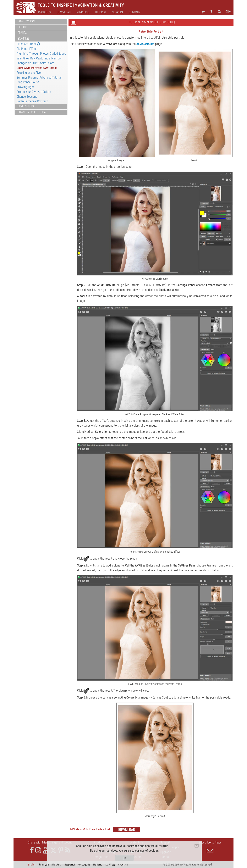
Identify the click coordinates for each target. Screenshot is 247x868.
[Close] (197, 846)
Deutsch (57, 864)
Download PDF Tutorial (32, 112)
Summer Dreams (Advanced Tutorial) (39, 77)
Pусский (123, 864)
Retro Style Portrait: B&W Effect (37, 68)
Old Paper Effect (27, 49)
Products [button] (45, 12)
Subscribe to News (210, 847)
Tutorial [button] (101, 12)
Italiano (98, 864)
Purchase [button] (83, 12)
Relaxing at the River (29, 73)
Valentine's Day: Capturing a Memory (39, 58)
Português (84, 864)
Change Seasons (27, 97)
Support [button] (118, 12)
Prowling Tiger (25, 87)
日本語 (110, 864)
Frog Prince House (28, 82)
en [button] (228, 12)
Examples (23, 39)
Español (70, 864)
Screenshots (26, 106)
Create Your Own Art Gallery (34, 92)
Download (64, 12)
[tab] (41, 22)
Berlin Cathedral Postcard (32, 101)
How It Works (26, 21)
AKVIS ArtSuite (145, 44)
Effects (23, 27)
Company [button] (135, 12)
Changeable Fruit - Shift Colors (35, 63)
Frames (22, 33)
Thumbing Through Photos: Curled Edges (41, 54)
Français (44, 864)
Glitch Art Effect (28, 44)
